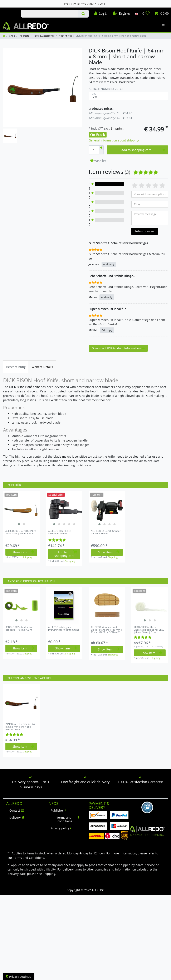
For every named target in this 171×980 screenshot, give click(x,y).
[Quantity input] (94, 150)
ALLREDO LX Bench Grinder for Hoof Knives (106, 532)
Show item (23, 552)
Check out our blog (9, 10)
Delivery (17, 818)
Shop (12, 36)
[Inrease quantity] (101, 148)
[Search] (83, 14)
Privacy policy (61, 828)
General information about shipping (114, 140)
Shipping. (49, 874)
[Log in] (101, 14)
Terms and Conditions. (29, 858)
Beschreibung (16, 367)
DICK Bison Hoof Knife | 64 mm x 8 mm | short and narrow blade (20, 727)
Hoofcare (24, 36)
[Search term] (50, 14)
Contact (17, 810)
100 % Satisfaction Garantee (140, 782)
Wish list (98, 161)
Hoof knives (65, 36)
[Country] (136, 14)
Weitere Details (42, 367)
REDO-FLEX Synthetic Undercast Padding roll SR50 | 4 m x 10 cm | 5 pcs (149, 630)
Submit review (145, 231)
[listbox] (21, 509)
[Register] (121, 14)
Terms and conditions (68, 819)
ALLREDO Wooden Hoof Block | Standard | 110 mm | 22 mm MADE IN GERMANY (106, 630)
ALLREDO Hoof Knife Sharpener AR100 (59, 532)
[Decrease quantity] (101, 152)
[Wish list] (146, 14)
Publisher (58, 810)
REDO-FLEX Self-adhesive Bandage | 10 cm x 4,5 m (19, 628)
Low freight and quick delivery (85, 782)
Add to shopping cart (143, 150)
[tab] (16, 367)
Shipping (117, 128)
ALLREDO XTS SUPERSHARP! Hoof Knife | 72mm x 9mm (21, 532)
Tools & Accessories (44, 36)
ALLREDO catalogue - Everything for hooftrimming (64, 628)
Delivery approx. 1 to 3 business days (31, 784)
